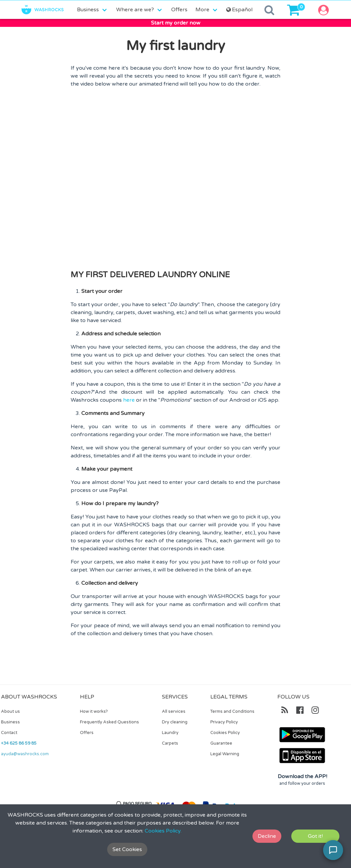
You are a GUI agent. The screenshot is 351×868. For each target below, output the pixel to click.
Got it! (315, 836)
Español (239, 10)
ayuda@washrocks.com (25, 754)
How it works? (94, 711)
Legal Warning (225, 754)
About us (10, 711)
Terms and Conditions (232, 711)
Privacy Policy (224, 722)
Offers (179, 10)
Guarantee (221, 743)
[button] (326, 10)
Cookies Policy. (163, 831)
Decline (267, 836)
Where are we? (135, 10)
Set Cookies (127, 849)
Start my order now (176, 23)
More (202, 10)
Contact (9, 733)
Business (88, 10)
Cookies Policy (225, 733)
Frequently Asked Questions (109, 722)
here (129, 400)
